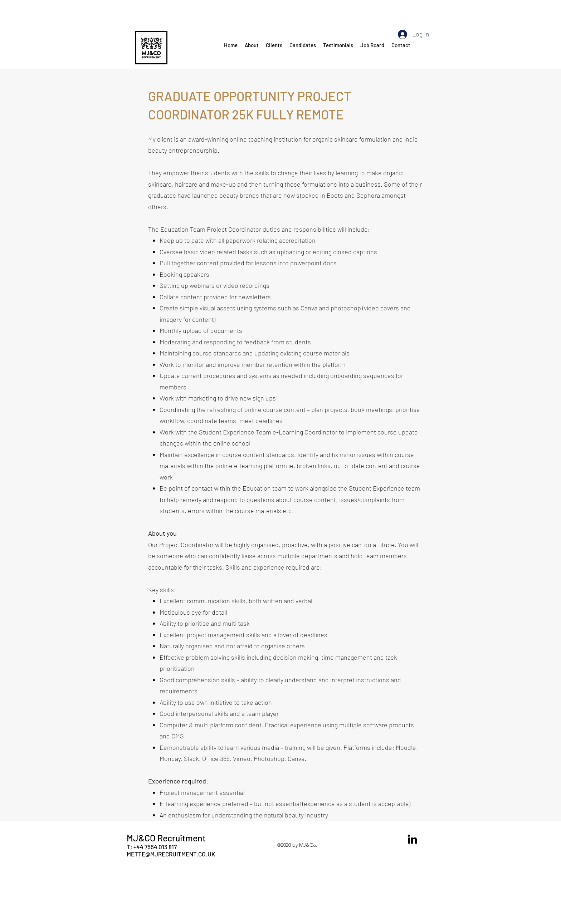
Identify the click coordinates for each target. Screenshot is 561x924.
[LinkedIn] (412, 839)
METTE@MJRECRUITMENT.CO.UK (171, 854)
